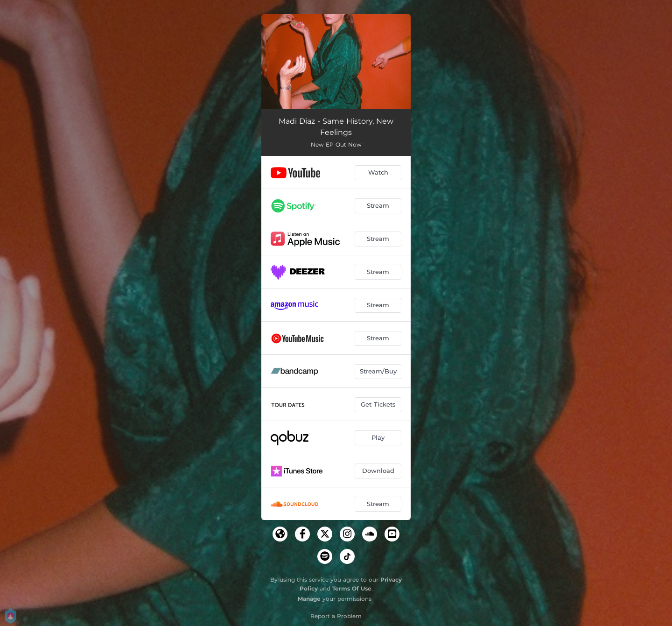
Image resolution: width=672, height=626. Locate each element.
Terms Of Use (352, 588)
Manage (309, 599)
